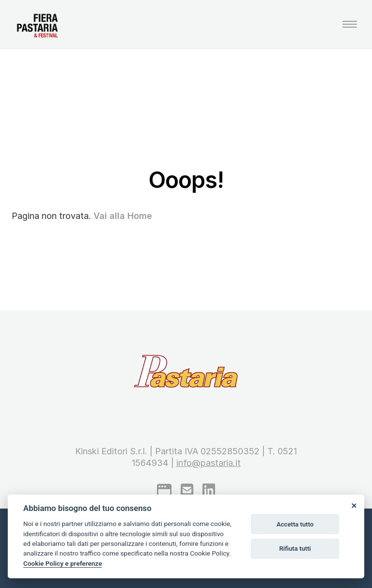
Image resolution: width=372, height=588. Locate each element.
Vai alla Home (123, 216)
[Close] (354, 505)
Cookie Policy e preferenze (62, 563)
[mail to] (187, 490)
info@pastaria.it (209, 463)
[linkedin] (209, 490)
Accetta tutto (295, 524)
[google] (164, 490)
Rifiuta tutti (295, 549)
